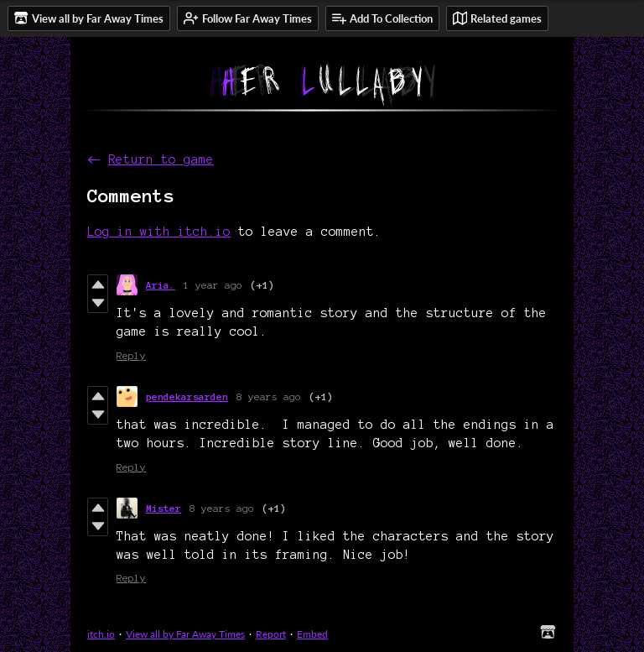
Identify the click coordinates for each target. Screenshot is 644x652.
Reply (131, 355)
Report (271, 634)
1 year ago (213, 285)
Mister (164, 508)
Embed (312, 634)
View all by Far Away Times (185, 634)
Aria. (161, 285)
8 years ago (269, 396)
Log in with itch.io (159, 232)
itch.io (101, 634)
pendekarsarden (187, 396)
